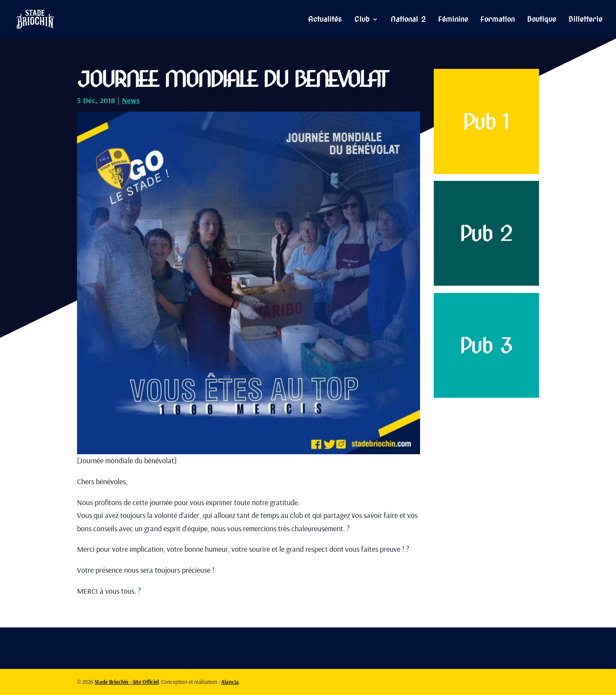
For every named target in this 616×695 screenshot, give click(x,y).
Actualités (325, 20)
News (131, 100)
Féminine (453, 20)
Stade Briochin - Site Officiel (127, 682)
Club (362, 20)
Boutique (542, 20)
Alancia (230, 682)
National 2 (408, 20)
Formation (498, 20)
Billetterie (585, 20)
